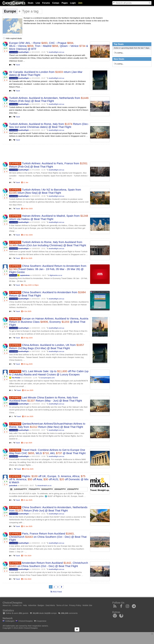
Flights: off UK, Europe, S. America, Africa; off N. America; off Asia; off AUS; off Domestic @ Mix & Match (49, 479)
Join (80, 3)
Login (73, 3)
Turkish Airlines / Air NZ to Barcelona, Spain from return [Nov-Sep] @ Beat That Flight (45, 191)
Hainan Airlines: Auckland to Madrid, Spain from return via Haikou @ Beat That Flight (49, 217)
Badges (41, 605)
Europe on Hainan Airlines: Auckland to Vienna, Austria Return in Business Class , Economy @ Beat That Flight (49, 322)
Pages (65, 3)
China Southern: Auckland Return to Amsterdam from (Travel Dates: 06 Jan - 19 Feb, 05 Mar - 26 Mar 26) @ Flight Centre (48, 269)
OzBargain (9, 621)
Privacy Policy (75, 605)
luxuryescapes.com (48, 378)
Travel (18, 65)
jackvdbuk (13, 486)
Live (38, 3)
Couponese (40, 621)
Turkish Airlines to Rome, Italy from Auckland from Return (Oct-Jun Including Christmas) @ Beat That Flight (48, 244)
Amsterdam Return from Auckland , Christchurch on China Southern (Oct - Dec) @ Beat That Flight (49, 564)
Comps (56, 3)
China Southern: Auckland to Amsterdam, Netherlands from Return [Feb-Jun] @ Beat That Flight (48, 509)
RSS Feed (56, 592)
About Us (7, 605)
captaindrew (25, 275)
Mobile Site (87, 605)
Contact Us (17, 605)
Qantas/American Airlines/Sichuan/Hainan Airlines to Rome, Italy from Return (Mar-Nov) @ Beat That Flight (47, 425)
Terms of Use (62, 605)
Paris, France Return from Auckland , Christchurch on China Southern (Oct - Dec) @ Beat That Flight (48, 537)
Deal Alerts (50, 605)
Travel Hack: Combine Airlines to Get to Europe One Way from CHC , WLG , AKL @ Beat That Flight (47, 451)
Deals (31, 3)
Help (25, 605)
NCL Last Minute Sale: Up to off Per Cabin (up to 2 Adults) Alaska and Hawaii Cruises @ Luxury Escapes (49, 373)
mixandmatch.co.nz (44, 486)
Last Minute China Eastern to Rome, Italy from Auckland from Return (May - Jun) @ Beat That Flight (46, 399)
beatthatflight (23, 52)
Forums (46, 3)
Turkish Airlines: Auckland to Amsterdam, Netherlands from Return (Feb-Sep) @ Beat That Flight (49, 99)
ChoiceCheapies (24, 621)
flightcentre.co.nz (56, 275)
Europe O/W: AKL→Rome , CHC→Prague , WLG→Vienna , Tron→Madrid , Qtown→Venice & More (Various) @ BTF (49, 46)
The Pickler (16, 378)
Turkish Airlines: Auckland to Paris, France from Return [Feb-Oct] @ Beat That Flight (48, 165)
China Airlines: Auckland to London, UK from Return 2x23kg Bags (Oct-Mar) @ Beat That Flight (47, 347)
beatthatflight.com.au (56, 52)
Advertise (32, 605)
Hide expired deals (12, 38)
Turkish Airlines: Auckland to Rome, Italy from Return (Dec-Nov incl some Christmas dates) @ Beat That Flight (49, 125)
